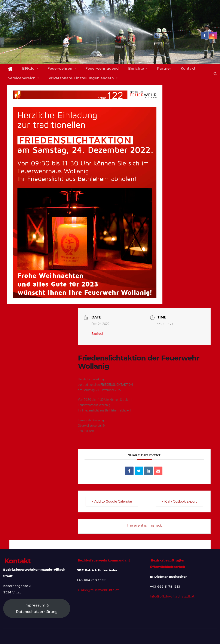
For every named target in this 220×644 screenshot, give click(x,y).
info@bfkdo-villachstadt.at (172, 596)
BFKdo (30, 68)
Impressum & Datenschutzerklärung (37, 608)
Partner (164, 68)
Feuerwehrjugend (102, 68)
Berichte (138, 68)
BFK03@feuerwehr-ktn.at (98, 590)
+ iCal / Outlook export (179, 501)
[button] (215, 73)
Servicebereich (24, 78)
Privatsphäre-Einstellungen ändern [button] (83, 78)
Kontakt (188, 68)
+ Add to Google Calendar (112, 501)
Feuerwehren (62, 68)
